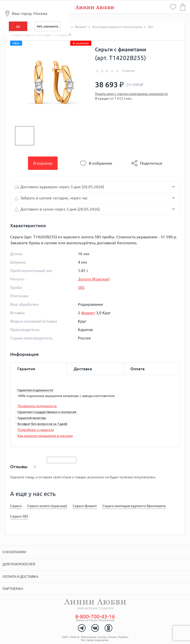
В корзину (43, 163)
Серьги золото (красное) (47, 506)
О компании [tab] (14, 552)
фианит (88, 313)
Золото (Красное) (94, 279)
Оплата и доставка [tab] (20, 577)
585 (81, 287)
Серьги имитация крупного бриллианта (134, 506)
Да (18, 26)
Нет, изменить (48, 26)
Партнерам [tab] (13, 589)
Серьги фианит (85, 506)
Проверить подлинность (37, 406)
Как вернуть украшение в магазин (45, 436)
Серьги (16, 506)
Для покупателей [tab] (19, 564)
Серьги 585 (19, 516)
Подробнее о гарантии (36, 430)
